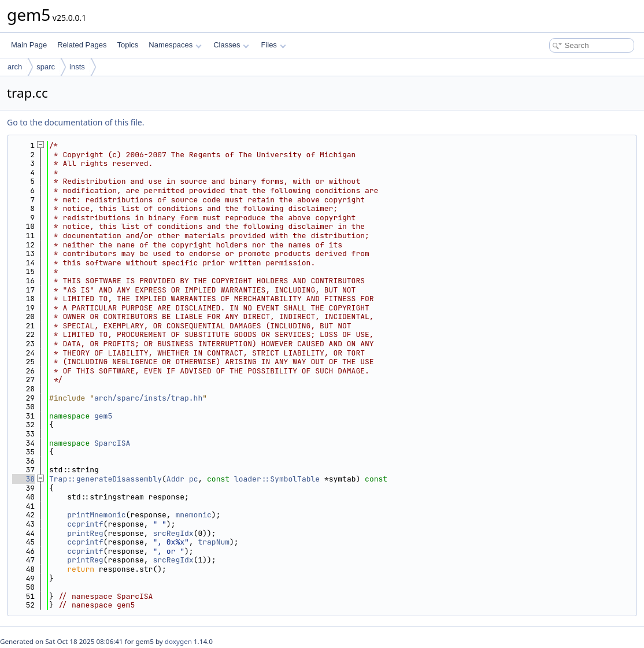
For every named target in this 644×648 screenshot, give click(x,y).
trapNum (214, 542)
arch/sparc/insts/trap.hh (148, 398)
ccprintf (85, 524)
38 (23, 479)
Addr (175, 479)
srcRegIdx (173, 533)
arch (15, 67)
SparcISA (112, 443)
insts (77, 67)
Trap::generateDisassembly (106, 479)
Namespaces (175, 45)
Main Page (29, 45)
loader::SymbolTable (277, 479)
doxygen (178, 641)
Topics (127, 45)
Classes (231, 45)
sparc (46, 67)
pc (194, 479)
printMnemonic (96, 515)
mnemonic (193, 515)
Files (273, 45)
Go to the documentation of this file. (75, 122)
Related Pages (82, 45)
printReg (85, 533)
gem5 (103, 416)
